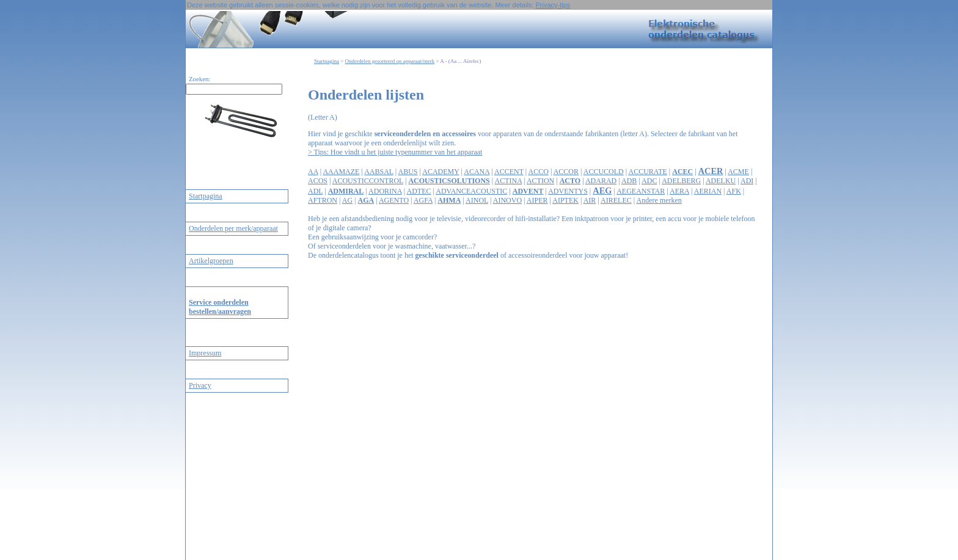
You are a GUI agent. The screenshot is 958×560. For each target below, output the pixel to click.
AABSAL (379, 172)
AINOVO (507, 200)
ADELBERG (681, 181)
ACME (738, 172)
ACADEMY (441, 172)
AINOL (477, 200)
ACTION (540, 181)
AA (313, 172)
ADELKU (721, 181)
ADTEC (419, 191)
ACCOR (566, 172)
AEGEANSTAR (641, 191)
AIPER (537, 200)
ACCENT (509, 172)
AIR (590, 200)
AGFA (423, 200)
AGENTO (394, 200)
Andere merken (659, 200)
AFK (734, 191)
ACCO (539, 172)
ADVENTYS (568, 191)
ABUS (408, 172)
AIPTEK (565, 200)
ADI (747, 181)
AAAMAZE (341, 172)
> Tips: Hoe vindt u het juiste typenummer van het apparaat (395, 152)
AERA (679, 191)
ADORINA (385, 191)
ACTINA (509, 181)
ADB (629, 181)
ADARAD (601, 181)
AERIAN (708, 191)
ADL (315, 191)
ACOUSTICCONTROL (368, 181)
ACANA (477, 172)
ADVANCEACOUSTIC (471, 191)
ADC (649, 181)
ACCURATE (648, 172)
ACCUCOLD (604, 172)
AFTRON (323, 200)
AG (347, 200)
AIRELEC (616, 200)
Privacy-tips (553, 5)
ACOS (318, 181)
